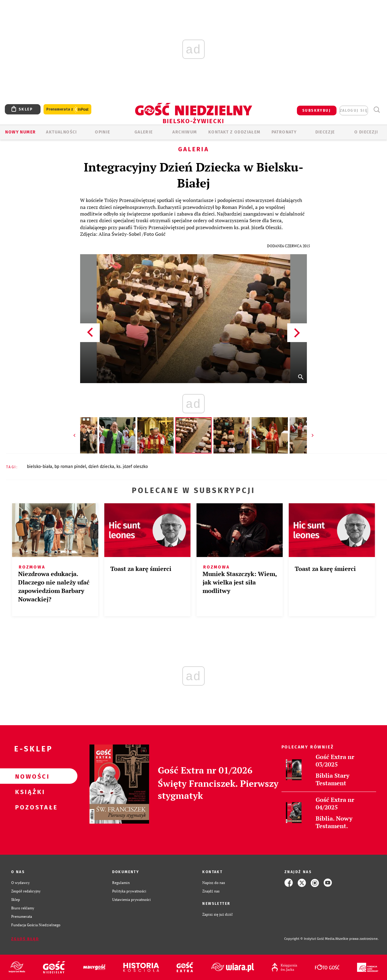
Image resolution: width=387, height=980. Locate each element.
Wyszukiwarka (377, 110)
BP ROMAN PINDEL (70, 467)
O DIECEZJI (366, 132)
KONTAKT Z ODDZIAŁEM (234, 132)
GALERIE (144, 132)
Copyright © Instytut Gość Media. (310, 939)
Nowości (29, 776)
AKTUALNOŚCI (61, 132)
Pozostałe (29, 807)
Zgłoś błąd (25, 939)
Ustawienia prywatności (132, 900)
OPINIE (102, 132)
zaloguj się (354, 110)
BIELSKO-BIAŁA (40, 467)
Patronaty (284, 132)
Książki (29, 792)
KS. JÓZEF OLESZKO (132, 467)
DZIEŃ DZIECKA (101, 467)
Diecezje (325, 132)
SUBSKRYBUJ (317, 110)
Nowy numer (20, 132)
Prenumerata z (67, 109)
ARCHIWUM (185, 132)
